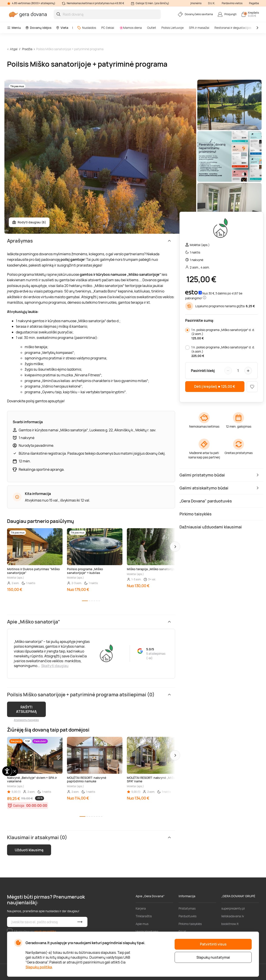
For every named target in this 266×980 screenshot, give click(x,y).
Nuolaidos (87, 28)
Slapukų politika (39, 967)
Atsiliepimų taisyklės (26, 720)
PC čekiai (108, 28)
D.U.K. (212, 3)
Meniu (14, 28)
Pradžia (27, 49)
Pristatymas (187, 908)
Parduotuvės (187, 916)
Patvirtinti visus (213, 944)
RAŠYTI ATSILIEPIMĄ (26, 709)
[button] (175, 547)
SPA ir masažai (199, 28)
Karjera (141, 908)
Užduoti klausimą (29, 850)
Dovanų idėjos (38, 28)
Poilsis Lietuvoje (173, 28)
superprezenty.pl (233, 908)
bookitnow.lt (230, 924)
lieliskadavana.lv (233, 916)
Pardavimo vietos (232, 3)
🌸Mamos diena (131, 28)
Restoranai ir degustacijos (233, 28)
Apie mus (142, 924)
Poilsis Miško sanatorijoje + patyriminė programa (70, 49)
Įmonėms (196, 3)
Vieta (62, 28)
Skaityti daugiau (55, 666)
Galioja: (19, 805)
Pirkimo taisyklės (190, 924)
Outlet (152, 28)
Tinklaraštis (144, 916)
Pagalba (254, 3)
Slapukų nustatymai (213, 957)
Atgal (14, 49)
